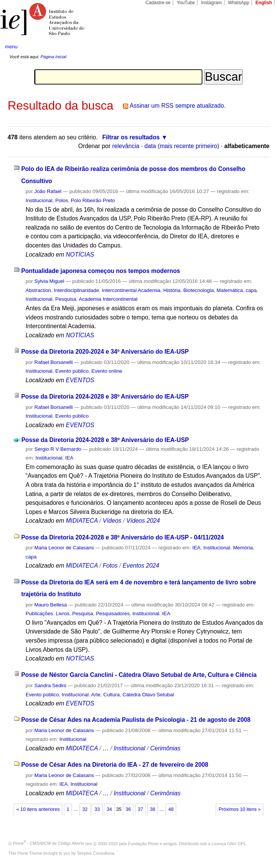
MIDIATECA (82, 521)
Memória (243, 548)
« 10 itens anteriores (38, 809)
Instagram (212, 3)
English (264, 3)
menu (11, 47)
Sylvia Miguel (49, 281)
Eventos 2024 (141, 566)
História (172, 290)
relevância (126, 146)
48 (171, 809)
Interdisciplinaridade (77, 290)
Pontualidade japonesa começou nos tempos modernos (101, 271)
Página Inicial (53, 57)
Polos (61, 200)
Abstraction (38, 290)
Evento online (107, 371)
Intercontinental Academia (131, 290)
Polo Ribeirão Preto (93, 200)
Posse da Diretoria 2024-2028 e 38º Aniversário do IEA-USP (105, 397)
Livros (63, 614)
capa (251, 290)
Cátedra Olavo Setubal (148, 695)
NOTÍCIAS (80, 254)
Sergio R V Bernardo (58, 449)
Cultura (112, 695)
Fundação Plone (143, 843)
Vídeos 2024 (143, 521)
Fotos (110, 566)
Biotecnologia (199, 290)
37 (140, 809)
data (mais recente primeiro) (182, 146)
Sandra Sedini (50, 685)
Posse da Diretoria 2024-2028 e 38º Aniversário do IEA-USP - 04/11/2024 (123, 537)
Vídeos (112, 521)
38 (153, 809)
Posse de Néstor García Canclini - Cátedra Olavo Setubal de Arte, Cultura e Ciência (139, 675)
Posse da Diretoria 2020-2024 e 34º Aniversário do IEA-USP (105, 352)
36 (128, 809)
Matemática (230, 290)
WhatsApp (239, 3)
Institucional (39, 200)
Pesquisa (66, 299)
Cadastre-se (158, 3)
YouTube (186, 3)
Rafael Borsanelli (53, 362)
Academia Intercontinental (108, 299)
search (258, 47)
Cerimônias (166, 748)
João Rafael (48, 191)
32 (85, 809)
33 (97, 809)
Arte (96, 695)
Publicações (39, 614)
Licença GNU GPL (229, 843)
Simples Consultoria (96, 853)
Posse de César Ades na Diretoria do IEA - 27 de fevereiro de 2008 (115, 765)
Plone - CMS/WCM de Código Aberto (49, 843)
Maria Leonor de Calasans (64, 548)
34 (109, 809)
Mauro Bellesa (50, 605)
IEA (69, 458)
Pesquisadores (113, 614)
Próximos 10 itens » (240, 809)
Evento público (72, 371)
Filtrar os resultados (131, 137)
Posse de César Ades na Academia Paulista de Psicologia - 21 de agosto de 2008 (136, 720)
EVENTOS (80, 380)
